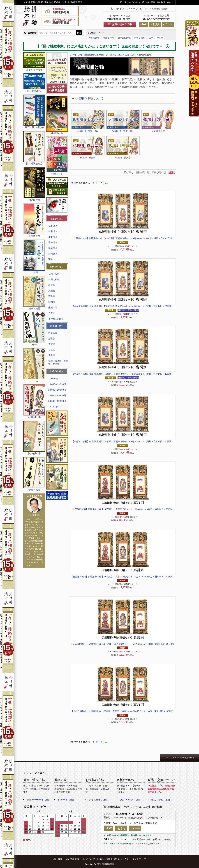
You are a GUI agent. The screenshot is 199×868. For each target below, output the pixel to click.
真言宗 (52, 344)
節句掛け (53, 254)
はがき (155, 24)
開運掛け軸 (109, 38)
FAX (144, 24)
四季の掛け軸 (124, 38)
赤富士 (160, 38)
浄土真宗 (53, 333)
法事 (151, 38)
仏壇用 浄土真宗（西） (88, 131)
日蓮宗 (52, 350)
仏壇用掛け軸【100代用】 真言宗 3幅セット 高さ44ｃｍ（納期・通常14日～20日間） (123, 577)
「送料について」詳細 (129, 800)
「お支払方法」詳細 (97, 800)
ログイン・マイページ (126, 9)
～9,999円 (53, 379)
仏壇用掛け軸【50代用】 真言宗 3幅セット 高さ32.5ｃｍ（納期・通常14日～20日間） (123, 644)
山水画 (52, 285)
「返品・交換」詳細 (159, 800)
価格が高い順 (159, 172)
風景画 (52, 291)
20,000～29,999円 (57, 390)
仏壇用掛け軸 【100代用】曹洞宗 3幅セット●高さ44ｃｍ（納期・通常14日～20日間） (123, 306)
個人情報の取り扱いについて (80, 859)
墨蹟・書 (53, 307)
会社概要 (150, 2)
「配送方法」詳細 (65, 800)
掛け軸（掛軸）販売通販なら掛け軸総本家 (89, 55)
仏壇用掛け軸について (89, 98)
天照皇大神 (140, 38)
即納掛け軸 (94, 38)
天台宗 (52, 355)
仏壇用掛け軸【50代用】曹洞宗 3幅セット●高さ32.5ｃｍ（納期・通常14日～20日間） (123, 374)
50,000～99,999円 (57, 401)
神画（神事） (55, 279)
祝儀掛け (53, 248)
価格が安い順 (143, 172)
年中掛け (53, 237)
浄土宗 (52, 339)
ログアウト (146, 9)
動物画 (52, 302)
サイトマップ (139, 859)
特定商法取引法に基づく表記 (114, 859)
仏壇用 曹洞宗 (123, 158)
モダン (52, 313)
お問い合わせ (168, 2)
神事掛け (53, 231)
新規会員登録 (160, 9)
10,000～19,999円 (57, 384)
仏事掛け (53, 226)
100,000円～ (54, 407)
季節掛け (53, 242)
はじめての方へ (132, 2)
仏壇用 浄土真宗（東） (123, 131)
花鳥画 (52, 296)
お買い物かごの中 (122, 24)
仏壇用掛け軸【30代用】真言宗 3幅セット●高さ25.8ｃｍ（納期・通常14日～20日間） (123, 711)
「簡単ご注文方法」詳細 (37, 800)
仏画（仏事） (55, 274)
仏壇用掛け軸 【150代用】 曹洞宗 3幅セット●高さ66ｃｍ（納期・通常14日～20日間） (123, 238)
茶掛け (52, 259)
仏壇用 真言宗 (88, 158)
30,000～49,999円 (57, 395)
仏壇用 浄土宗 (158, 131)
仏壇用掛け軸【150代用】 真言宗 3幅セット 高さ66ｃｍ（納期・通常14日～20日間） (123, 509)
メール (168, 24)
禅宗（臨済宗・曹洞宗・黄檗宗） (58, 363)
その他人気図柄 (56, 319)
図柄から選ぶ (116, 55)
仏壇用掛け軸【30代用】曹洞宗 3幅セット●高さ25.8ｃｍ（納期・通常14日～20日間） (123, 441)
